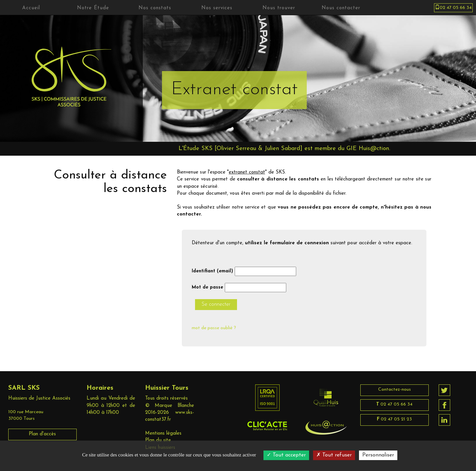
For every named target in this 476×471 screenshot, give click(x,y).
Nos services (217, 8)
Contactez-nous (395, 390)
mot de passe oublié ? (214, 328)
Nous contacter (341, 8)
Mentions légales (163, 433)
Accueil (31, 8)
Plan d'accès (42, 434)
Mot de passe (207, 287)
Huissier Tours (167, 388)
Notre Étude (93, 8)
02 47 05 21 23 (394, 419)
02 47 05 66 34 (394, 404)
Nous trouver (279, 8)
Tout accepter (286, 455)
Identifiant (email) (212, 271)
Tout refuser (334, 455)
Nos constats (155, 8)
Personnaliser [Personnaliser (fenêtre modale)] (378, 455)
